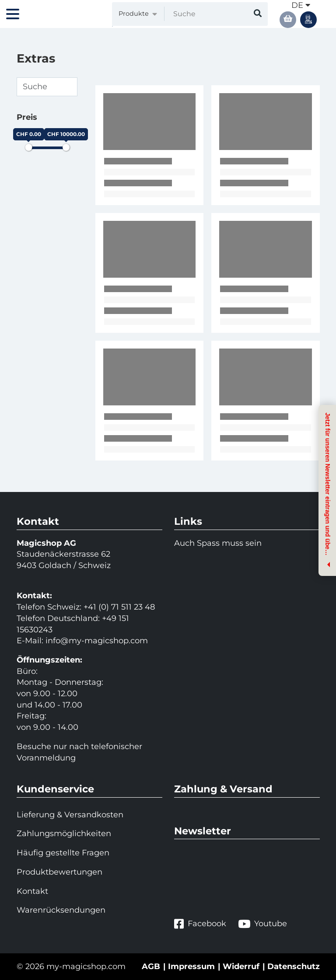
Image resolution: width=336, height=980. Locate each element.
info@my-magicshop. (88, 641)
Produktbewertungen (59, 872)
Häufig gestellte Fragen (63, 853)
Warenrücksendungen (61, 910)
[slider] (28, 147)
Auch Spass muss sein (218, 543)
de (301, 5)
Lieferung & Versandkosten (70, 815)
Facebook (200, 924)
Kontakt (32, 891)
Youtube (262, 924)
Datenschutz (294, 966)
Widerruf (241, 966)
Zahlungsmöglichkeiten (64, 834)
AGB (151, 966)
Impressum (191, 966)
